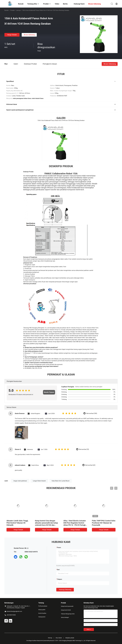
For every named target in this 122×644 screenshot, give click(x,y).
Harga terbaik (12, 35)
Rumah (7, 10)
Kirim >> (89, 629)
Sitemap (50, 638)
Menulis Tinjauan (49, 392)
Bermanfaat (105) (92, 413)
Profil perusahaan (43, 606)
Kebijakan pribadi (70, 638)
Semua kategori (65, 617)
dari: (58, 570)
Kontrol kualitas (42, 613)
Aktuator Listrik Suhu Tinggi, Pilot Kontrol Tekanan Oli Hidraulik (17, 523)
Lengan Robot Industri (39, 481)
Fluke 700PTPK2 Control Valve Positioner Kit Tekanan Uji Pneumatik (104, 523)
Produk (12, 10)
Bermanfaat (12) (84, 449)
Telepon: (60, 579)
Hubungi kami (42, 617)
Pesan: (59, 547)
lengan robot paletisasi (20, 481)
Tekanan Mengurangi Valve (68, 614)
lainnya (18, 10)
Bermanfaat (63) (90, 465)
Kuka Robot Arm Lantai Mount (61, 481)
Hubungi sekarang (65, 590)
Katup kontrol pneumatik (67, 606)
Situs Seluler (59, 638)
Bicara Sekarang (29, 35)
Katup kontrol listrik (66, 610)
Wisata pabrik (42, 610)
